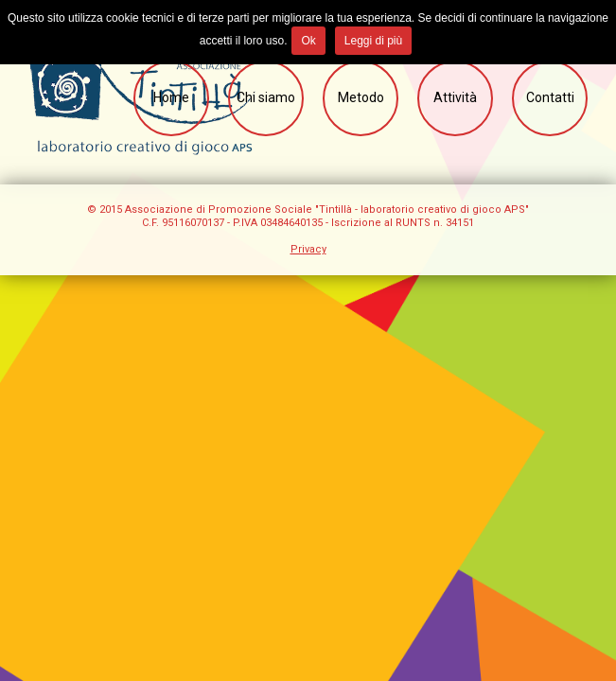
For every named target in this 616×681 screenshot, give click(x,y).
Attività (455, 97)
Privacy (308, 249)
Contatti (550, 97)
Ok (308, 41)
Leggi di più (373, 41)
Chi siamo (266, 97)
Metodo (361, 97)
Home (171, 97)
